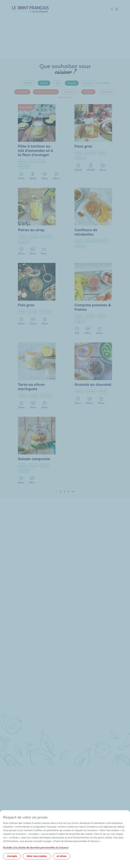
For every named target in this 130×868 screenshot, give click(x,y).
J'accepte (12, 856)
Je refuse (61, 856)
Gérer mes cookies (37, 856)
